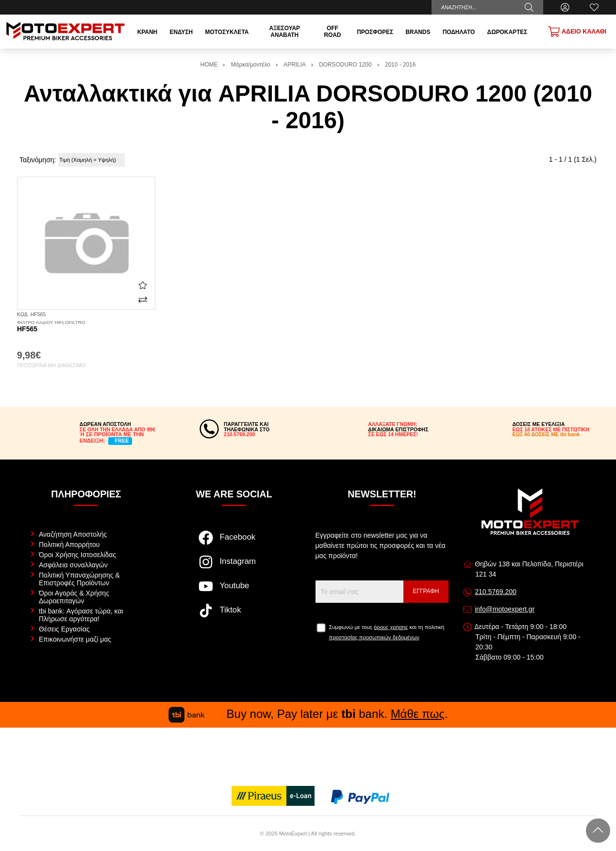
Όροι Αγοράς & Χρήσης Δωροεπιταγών (74, 597)
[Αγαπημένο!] (143, 285)
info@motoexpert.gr (505, 609)
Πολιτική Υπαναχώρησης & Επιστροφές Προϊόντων (79, 579)
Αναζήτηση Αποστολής (73, 534)
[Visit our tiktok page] (234, 615)
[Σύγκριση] (143, 300)
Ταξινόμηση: (38, 160)
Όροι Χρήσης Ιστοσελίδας (77, 555)
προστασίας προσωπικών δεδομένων (374, 637)
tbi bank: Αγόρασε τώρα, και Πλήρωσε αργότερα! (81, 615)
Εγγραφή (426, 591)
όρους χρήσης (391, 627)
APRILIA (295, 65)
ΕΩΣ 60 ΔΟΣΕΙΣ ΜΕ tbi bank (546, 434)
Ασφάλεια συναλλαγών (73, 565)
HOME (209, 65)
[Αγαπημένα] (594, 7)
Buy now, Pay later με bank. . (308, 714)
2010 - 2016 (400, 65)
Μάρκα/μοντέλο (251, 65)
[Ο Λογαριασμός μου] (565, 7)
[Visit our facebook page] (234, 543)
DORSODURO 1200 (345, 65)
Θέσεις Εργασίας (64, 629)
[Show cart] (577, 32)
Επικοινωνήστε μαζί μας (75, 639)
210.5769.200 (496, 592)
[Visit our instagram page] (234, 567)
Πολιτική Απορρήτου (69, 545)
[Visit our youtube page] (234, 591)
